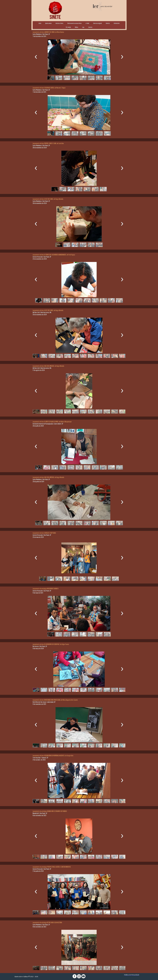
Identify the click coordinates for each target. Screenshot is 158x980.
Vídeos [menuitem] (77, 27)
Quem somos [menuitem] (48, 23)
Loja (83, 27)
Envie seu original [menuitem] (97, 23)
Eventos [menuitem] (108, 23)
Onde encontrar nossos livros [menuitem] (74, 23)
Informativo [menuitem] (117, 23)
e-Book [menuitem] (87, 23)
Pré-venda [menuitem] (68, 27)
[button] (51, 78)
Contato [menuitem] (90, 27)
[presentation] (36, 57)
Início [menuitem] (40, 23)
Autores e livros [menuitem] (59, 23)
